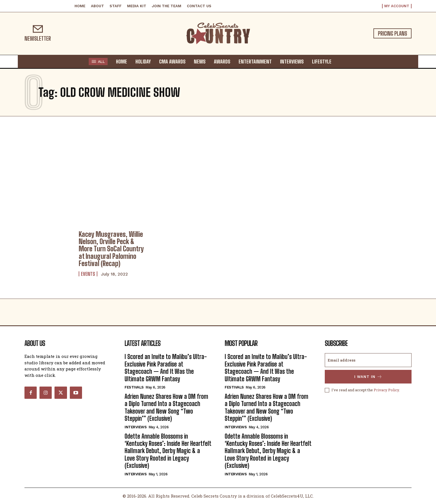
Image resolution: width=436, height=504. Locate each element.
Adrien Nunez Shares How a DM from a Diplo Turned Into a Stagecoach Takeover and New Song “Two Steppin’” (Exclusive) (166, 407)
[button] (341, 61)
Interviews (136, 427)
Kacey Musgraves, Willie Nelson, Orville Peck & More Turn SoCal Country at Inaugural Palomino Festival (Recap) (111, 249)
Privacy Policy (386, 390)
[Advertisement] (218, 172)
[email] (368, 360)
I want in (368, 377)
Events (88, 274)
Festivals (134, 387)
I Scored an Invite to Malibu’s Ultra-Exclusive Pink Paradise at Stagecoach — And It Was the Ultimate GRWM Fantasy (166, 368)
